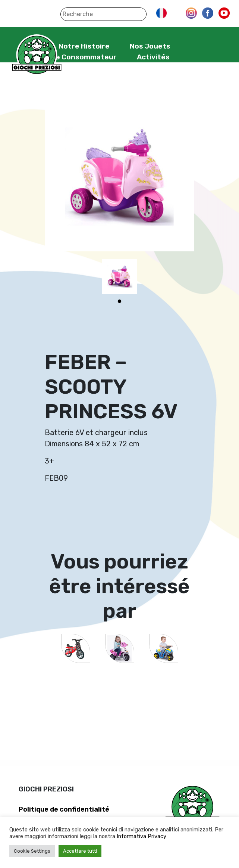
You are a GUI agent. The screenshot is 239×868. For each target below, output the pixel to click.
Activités (153, 57)
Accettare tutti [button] (80, 851)
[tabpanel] (120, 276)
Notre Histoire (84, 46)
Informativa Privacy (141, 836)
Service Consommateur (75, 57)
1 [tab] (120, 301)
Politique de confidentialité (64, 809)
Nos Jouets (150, 46)
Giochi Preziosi (37, 55)
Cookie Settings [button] (32, 851)
